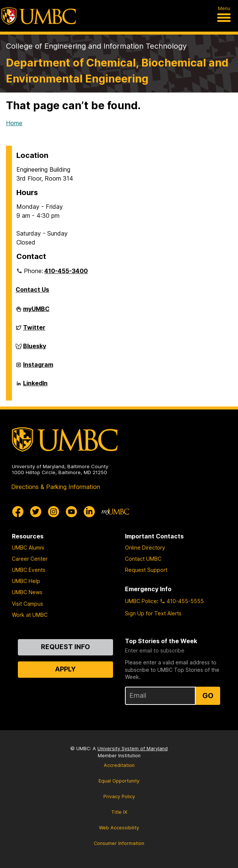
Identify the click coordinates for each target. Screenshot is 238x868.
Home (14, 123)
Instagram (38, 367)
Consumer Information (119, 843)
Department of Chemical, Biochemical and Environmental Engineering (117, 71)
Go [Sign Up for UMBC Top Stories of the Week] (208, 696)
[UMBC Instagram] (54, 512)
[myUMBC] (115, 512)
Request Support (146, 570)
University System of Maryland (133, 749)
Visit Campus (28, 604)
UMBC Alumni (28, 548)
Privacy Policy (119, 796)
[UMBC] (39, 16)
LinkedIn (35, 386)
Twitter (34, 330)
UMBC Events (29, 570)
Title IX (119, 812)
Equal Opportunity (119, 781)
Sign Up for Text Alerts (153, 613)
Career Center (30, 559)
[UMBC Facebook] (18, 512)
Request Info (65, 647)
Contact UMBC (143, 559)
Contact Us (32, 289)
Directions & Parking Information (56, 487)
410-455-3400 (66, 271)
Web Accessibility (119, 828)
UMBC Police (141, 601)
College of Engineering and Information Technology (96, 46)
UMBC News (27, 592)
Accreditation (119, 765)
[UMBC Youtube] (71, 512)
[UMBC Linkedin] (89, 512)
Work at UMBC (30, 615)
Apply (65, 669)
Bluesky (35, 349)
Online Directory (145, 548)
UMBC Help (26, 581)
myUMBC (36, 312)
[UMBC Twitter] (36, 512)
